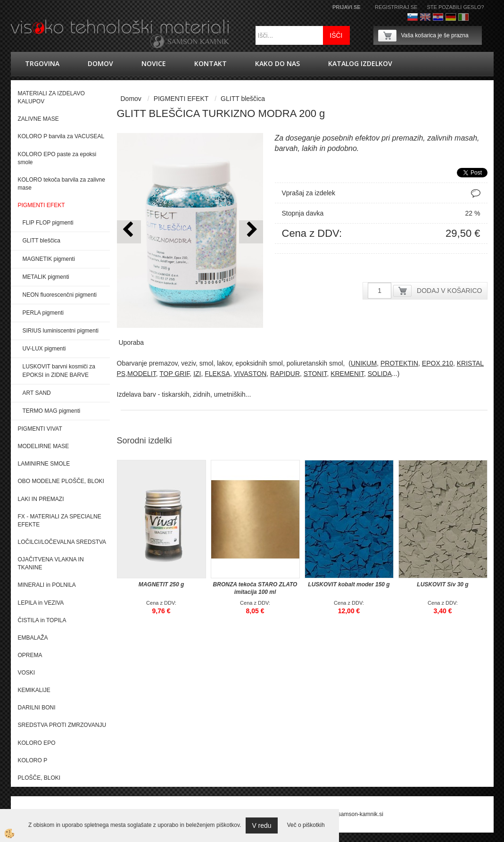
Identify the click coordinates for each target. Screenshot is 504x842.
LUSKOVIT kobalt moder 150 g (349, 584)
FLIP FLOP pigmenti (48, 223)
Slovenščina (413, 17)
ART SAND (37, 393)
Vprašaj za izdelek (309, 193)
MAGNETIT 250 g (161, 584)
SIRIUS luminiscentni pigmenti (61, 331)
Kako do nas (277, 63)
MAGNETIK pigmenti (49, 259)
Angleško (425, 17)
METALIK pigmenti (46, 277)
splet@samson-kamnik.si (352, 814)
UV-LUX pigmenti (44, 349)
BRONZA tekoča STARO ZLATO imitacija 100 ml (255, 588)
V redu (261, 825)
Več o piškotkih (306, 825)
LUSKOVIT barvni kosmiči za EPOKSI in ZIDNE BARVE (59, 371)
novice (154, 63)
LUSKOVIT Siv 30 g (442, 584)
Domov (100, 63)
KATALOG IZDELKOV (360, 63)
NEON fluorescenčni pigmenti (60, 295)
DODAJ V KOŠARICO (449, 291)
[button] (251, 232)
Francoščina (476, 17)
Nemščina (451, 17)
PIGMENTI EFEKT (181, 99)
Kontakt (211, 63)
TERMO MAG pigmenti (52, 411)
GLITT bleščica (41, 241)
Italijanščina (463, 17)
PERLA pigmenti (43, 313)
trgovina (42, 63)
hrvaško (438, 17)
